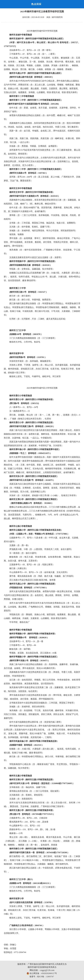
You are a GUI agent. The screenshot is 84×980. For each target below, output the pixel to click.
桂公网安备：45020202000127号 (42, 973)
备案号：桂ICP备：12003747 (42, 976)
